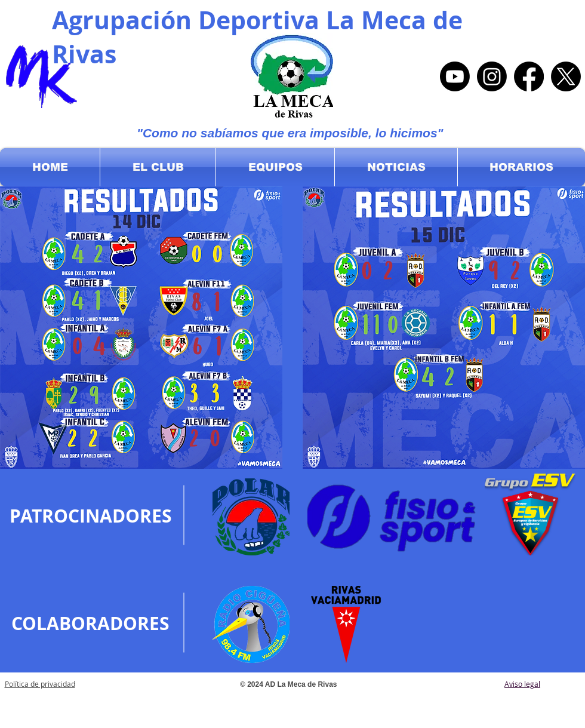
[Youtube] (455, 76)
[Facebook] (529, 76)
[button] (158, 167)
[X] (566, 76)
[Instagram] (492, 76)
